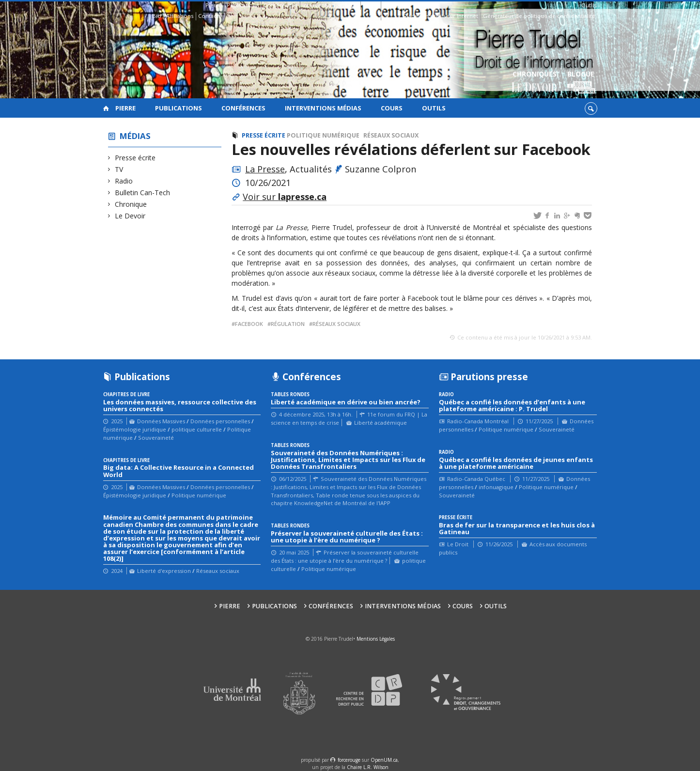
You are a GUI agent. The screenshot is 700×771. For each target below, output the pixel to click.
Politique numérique (323, 135)
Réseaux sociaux (391, 135)
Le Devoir (130, 216)
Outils (589, 5)
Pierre (214, 5)
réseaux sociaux (336, 324)
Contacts (210, 16)
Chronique (131, 204)
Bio (157, 16)
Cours (371, 5)
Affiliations (180, 16)
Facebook (249, 324)
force (349, 760)
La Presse (265, 169)
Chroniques (535, 83)
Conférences (280, 5)
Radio (124, 181)
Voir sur (285, 197)
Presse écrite (135, 158)
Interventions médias (330, 5)
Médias (135, 136)
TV (119, 169)
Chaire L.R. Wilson (368, 767)
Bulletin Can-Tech (143, 193)
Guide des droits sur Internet (440, 16)
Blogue (581, 83)
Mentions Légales (376, 639)
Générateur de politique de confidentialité (539, 16)
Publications (243, 5)
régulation (288, 324)
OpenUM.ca (384, 760)
